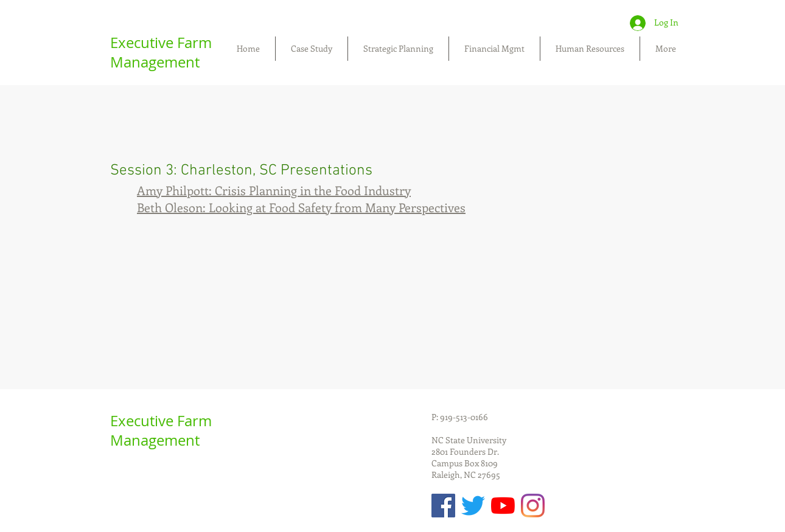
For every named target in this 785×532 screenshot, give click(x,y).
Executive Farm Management (161, 52)
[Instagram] (533, 506)
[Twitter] (473, 506)
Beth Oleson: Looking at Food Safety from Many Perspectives (301, 207)
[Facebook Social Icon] (443, 506)
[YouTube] (503, 506)
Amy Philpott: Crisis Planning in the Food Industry (274, 190)
